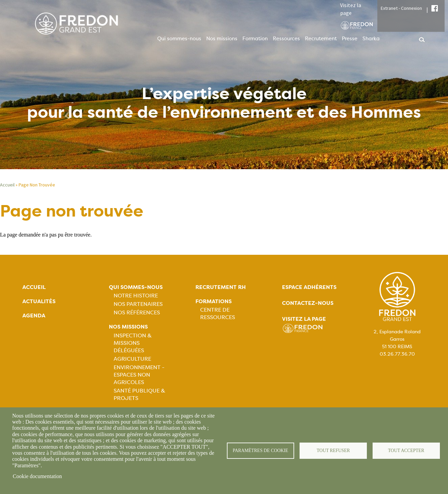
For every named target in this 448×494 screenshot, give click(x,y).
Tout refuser (333, 451)
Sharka (371, 39)
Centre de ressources (218, 313)
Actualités (39, 301)
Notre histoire (136, 296)
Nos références (137, 312)
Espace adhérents (309, 287)
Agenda (34, 316)
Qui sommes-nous (179, 39)
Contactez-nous (308, 303)
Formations (214, 301)
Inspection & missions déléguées (133, 343)
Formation (255, 39)
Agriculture (132, 359)
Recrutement (321, 39)
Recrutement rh (221, 287)
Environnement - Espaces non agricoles (139, 375)
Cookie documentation (37, 476)
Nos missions (222, 39)
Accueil (7, 185)
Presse (350, 39)
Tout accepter (406, 451)
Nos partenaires (138, 304)
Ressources (286, 39)
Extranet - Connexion (401, 8)
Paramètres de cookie (261, 451)
